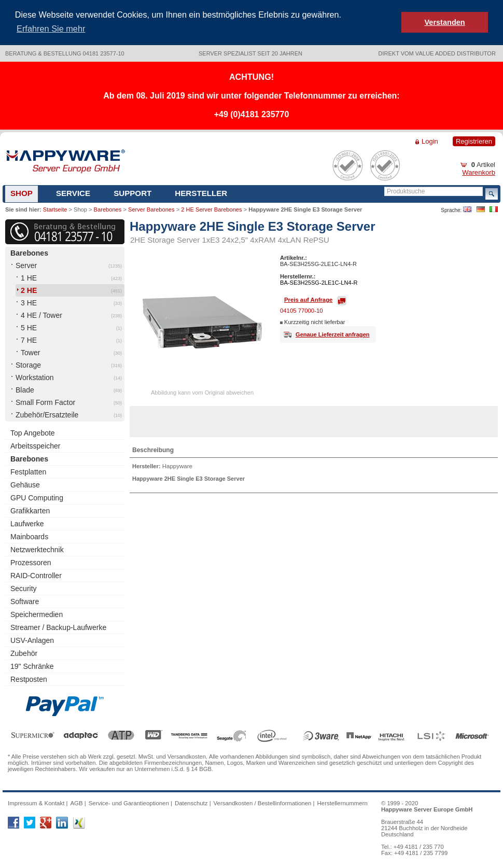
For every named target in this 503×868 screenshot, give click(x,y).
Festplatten (28, 471)
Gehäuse (25, 484)
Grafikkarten (30, 510)
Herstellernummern (343, 802)
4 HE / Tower (41, 315)
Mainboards (29, 536)
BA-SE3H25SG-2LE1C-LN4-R (319, 282)
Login (430, 140)
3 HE (29, 302)
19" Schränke (32, 666)
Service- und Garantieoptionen (129, 802)
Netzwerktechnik (37, 549)
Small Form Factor (45, 402)
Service (73, 192)
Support (132, 192)
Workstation (35, 377)
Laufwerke (27, 523)
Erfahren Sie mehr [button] (51, 29)
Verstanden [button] (444, 22)
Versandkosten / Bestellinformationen (263, 802)
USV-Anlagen (32, 640)
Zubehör (24, 653)
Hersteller (201, 192)
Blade (25, 389)
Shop (22, 192)
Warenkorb (479, 171)
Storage (28, 365)
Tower (30, 352)
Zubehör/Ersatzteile (47, 414)
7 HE (29, 340)
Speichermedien (37, 614)
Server (26, 265)
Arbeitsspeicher (36, 445)
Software (25, 601)
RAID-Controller (36, 575)
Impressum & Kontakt (36, 802)
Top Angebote (33, 432)
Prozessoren (31, 562)
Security (24, 588)
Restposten (29, 679)
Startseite (55, 208)
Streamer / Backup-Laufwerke (58, 627)
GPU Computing (37, 497)
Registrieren (474, 140)
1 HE (29, 277)
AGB (76, 802)
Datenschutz (191, 802)
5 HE (29, 327)
